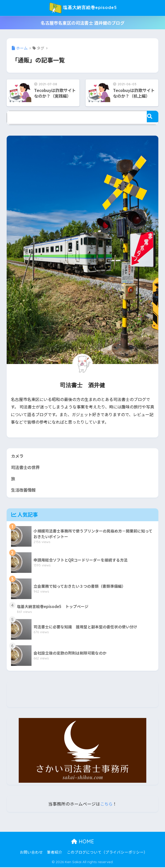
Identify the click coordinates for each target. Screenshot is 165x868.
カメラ (18, 456)
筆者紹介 (55, 853)
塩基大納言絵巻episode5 (83, 8)
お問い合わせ (31, 853)
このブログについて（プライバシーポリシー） (107, 853)
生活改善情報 (24, 490)
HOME (83, 842)
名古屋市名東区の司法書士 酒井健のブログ (83, 23)
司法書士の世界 (26, 467)
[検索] (153, 116)
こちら (106, 805)
